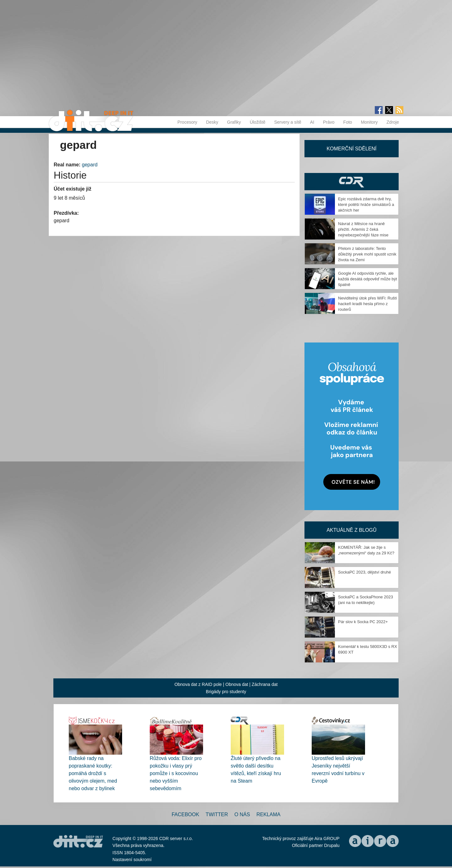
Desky (212, 122)
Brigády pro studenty (226, 692)
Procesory (187, 122)
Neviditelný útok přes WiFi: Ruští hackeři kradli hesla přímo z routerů (368, 304)
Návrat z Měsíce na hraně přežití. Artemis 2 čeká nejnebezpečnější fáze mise (363, 229)
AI (312, 122)
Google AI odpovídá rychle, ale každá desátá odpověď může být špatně (368, 279)
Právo (329, 122)
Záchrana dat (265, 684)
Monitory (369, 122)
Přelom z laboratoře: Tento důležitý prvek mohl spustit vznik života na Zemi (367, 254)
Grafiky (234, 122)
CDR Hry (352, 182)
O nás (242, 814)
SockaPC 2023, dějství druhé (364, 572)
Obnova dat (237, 684)
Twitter (217, 814)
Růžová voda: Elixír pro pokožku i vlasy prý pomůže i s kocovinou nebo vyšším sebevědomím (176, 773)
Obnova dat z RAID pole (198, 684)
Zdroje (393, 122)
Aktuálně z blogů (351, 530)
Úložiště (258, 122)
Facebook (186, 814)
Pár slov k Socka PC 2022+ (363, 622)
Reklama (268, 814)
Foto (348, 122)
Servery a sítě (288, 122)
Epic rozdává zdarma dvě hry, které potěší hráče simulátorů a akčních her (366, 205)
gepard (90, 165)
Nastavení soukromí (132, 860)
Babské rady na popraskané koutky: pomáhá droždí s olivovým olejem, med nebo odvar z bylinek (93, 773)
